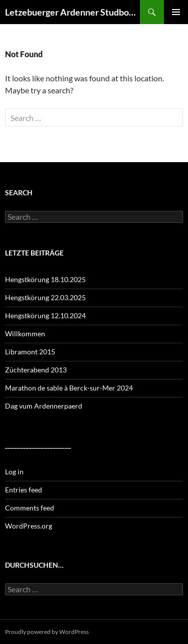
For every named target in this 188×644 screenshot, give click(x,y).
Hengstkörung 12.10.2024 (45, 315)
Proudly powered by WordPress (47, 632)
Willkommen (25, 334)
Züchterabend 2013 (36, 370)
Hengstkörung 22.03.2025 (45, 297)
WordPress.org (29, 526)
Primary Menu (176, 12)
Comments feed (30, 508)
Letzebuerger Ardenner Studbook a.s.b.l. (72, 12)
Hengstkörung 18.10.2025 (45, 279)
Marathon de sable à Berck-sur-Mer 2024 (69, 388)
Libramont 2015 (30, 352)
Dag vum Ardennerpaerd (44, 406)
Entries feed (24, 490)
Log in (14, 472)
